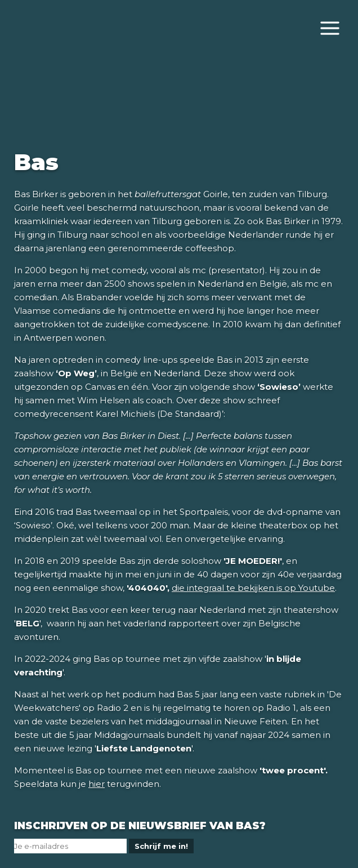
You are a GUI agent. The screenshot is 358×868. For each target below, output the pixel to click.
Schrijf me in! (161, 846)
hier (97, 784)
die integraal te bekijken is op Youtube (253, 588)
